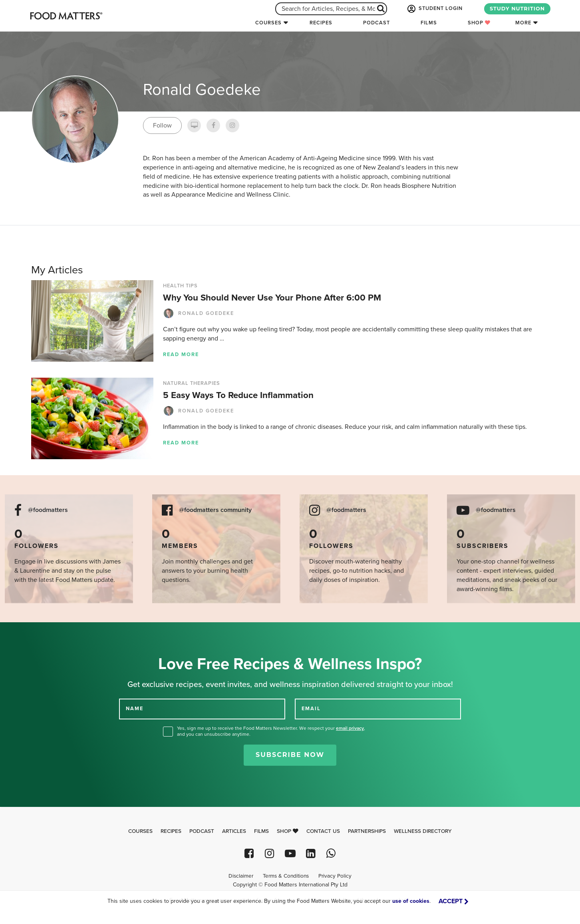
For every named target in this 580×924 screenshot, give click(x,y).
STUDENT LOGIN (434, 9)
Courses (268, 23)
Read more (181, 354)
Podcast (376, 23)
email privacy (350, 728)
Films (429, 23)
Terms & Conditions (286, 876)
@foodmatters (48, 510)
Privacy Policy (335, 876)
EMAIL (311, 709)
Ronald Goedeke (199, 313)
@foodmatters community (215, 510)
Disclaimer (241, 876)
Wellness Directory (423, 831)
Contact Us (323, 831)
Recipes (321, 23)
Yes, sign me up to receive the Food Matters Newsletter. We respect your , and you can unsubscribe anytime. (271, 731)
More (523, 23)
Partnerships (367, 831)
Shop (479, 23)
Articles (234, 831)
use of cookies (411, 901)
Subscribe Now (290, 755)
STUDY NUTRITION (517, 9)
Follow (162, 125)
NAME (135, 709)
